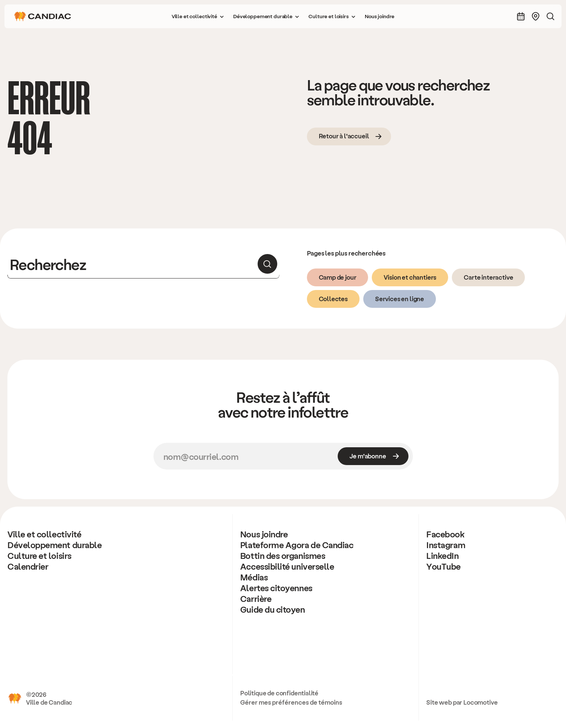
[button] (198, 16)
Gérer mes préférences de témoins (291, 702)
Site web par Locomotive (462, 702)
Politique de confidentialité (279, 693)
